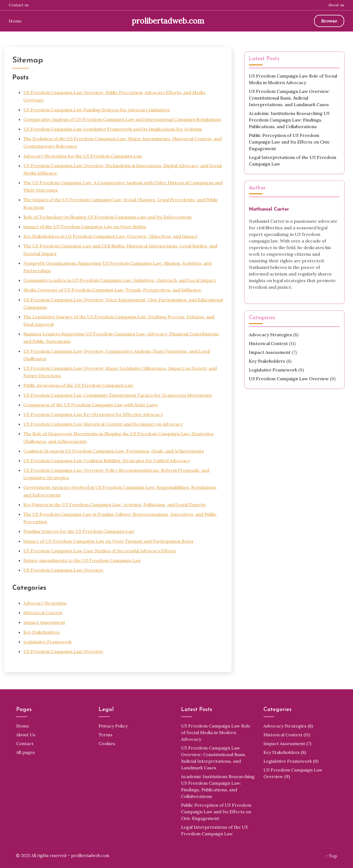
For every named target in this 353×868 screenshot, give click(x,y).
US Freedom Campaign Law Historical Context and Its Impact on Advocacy (103, 424)
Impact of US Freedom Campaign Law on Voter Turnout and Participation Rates (108, 541)
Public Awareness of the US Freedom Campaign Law (78, 385)
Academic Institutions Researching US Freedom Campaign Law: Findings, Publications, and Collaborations (289, 120)
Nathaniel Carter (269, 209)
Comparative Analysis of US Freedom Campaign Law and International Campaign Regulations (122, 119)
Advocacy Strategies (45, 603)
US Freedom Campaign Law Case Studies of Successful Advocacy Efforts (100, 551)
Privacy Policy (113, 726)
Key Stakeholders (41, 632)
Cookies (107, 743)
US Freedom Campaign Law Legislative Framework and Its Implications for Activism (113, 129)
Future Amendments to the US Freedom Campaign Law (82, 560)
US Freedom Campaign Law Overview (63, 570)
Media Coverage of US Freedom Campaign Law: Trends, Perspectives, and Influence (112, 290)
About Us (26, 735)
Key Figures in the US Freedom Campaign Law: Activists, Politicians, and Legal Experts (114, 505)
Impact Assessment (44, 622)
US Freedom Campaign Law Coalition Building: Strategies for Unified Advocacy (107, 461)
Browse (329, 21)
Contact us (19, 5)
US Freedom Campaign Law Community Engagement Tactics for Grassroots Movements (118, 395)
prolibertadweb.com (168, 21)
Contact (25, 743)
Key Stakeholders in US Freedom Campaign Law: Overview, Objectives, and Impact (110, 236)
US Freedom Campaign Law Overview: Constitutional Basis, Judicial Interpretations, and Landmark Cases (289, 98)
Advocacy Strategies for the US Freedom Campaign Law (83, 156)
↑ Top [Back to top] (331, 856)
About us (336, 5)
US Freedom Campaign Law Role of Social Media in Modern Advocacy (216, 732)
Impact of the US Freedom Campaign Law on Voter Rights (85, 227)
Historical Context (43, 613)
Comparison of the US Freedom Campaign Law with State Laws (91, 405)
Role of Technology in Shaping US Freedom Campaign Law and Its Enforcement (108, 217)
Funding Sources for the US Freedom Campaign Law (79, 531)
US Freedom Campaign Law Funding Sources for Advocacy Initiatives (97, 110)
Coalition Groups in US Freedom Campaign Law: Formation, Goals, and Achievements (114, 451)
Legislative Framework (48, 642)
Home (15, 21)
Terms (105, 735)
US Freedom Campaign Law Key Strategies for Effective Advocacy (93, 414)
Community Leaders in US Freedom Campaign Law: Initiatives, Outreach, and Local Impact (120, 280)
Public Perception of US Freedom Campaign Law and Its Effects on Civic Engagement (289, 142)
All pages (26, 752)
